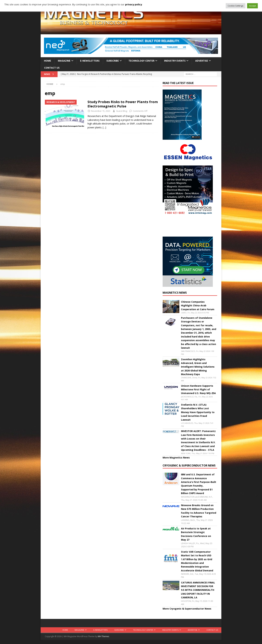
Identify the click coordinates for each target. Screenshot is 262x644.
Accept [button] (252, 6)
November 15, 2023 (101, 111)
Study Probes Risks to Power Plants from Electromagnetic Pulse (123, 104)
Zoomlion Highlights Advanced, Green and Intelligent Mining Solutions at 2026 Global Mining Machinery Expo (198, 367)
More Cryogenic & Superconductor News (187, 609)
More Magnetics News (176, 458)
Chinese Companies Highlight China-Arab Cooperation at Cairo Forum (198, 306)
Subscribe (113, 61)
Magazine (64, 61)
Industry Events (175, 61)
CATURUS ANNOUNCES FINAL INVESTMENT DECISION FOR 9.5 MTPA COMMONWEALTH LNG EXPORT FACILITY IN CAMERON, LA (198, 590)
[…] (104, 127)
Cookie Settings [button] (236, 6)
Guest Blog (122, 111)
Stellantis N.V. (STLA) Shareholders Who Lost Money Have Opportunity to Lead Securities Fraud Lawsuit (198, 412)
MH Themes (103, 636)
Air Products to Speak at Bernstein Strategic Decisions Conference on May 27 (196, 534)
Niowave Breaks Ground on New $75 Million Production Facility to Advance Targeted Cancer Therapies (199, 511)
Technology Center (141, 61)
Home (48, 61)
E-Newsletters (90, 61)
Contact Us (52, 68)
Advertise (202, 61)
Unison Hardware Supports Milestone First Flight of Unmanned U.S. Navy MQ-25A (198, 390)
